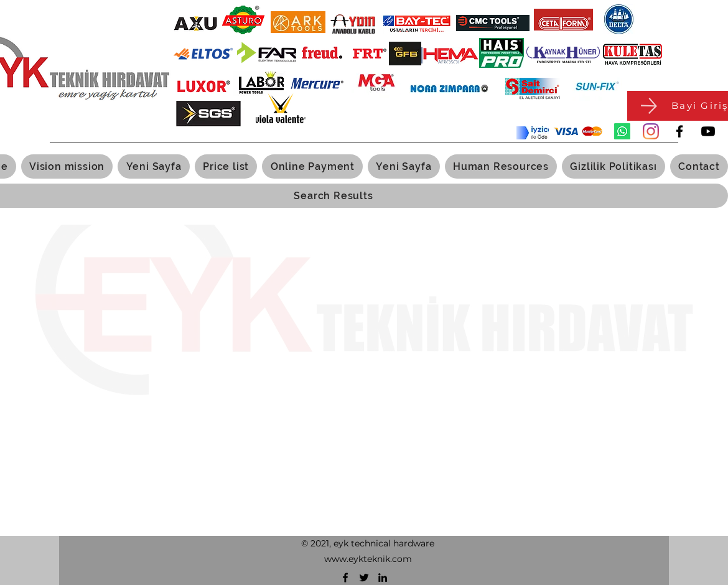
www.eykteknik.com (368, 559)
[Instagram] (651, 131)
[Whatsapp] (622, 131)
